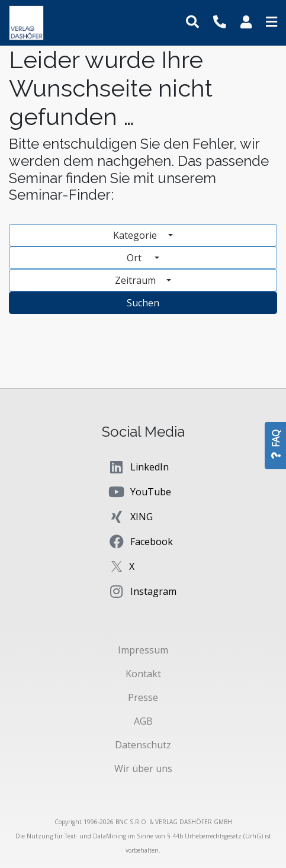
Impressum (143, 650)
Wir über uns (143, 768)
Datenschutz (143, 745)
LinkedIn (138, 467)
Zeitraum (136, 280)
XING (130, 517)
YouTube (139, 492)
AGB (143, 721)
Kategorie (136, 235)
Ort (139, 258)
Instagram (142, 591)
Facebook (140, 542)
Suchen (143, 303)
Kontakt (143, 674)
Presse (143, 697)
